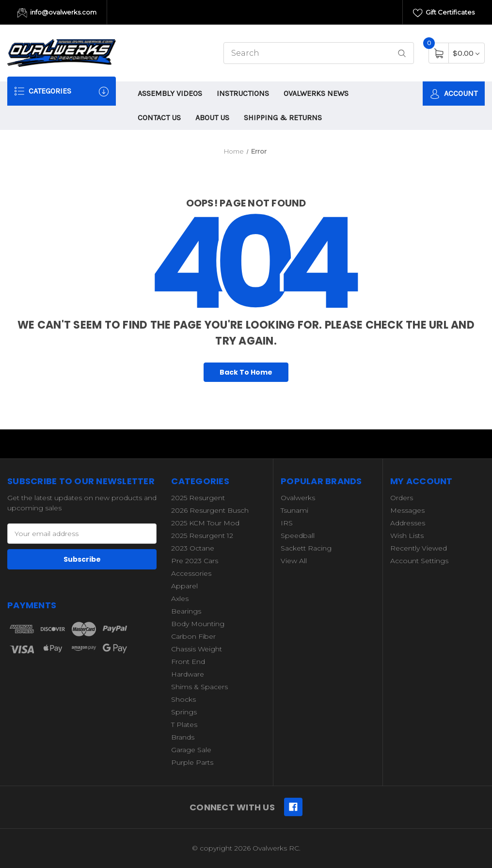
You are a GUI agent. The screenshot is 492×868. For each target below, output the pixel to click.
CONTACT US (159, 118)
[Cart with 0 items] (466, 53)
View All (294, 561)
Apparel (184, 586)
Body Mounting (198, 624)
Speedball (298, 536)
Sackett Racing (306, 548)
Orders (402, 498)
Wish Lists (407, 536)
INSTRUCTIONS (243, 93)
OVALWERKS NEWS (316, 93)
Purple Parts (192, 762)
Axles (180, 599)
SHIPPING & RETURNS (283, 118)
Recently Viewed (419, 548)
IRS (287, 523)
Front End (188, 662)
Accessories (191, 573)
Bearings (186, 611)
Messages (407, 510)
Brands (183, 737)
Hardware (188, 674)
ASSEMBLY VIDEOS (170, 93)
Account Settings (419, 561)
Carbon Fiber (193, 636)
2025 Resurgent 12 (202, 536)
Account (454, 94)
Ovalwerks (298, 498)
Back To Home (246, 372)
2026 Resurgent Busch (210, 510)
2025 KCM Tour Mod (205, 523)
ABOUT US (212, 118)
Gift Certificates (444, 13)
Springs (184, 712)
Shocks (183, 699)
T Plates (184, 725)
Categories (62, 91)
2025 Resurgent (198, 498)
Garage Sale (191, 750)
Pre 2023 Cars (195, 561)
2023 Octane (193, 548)
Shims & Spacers (199, 687)
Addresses (408, 523)
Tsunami (294, 510)
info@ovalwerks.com (57, 13)
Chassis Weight (197, 649)
